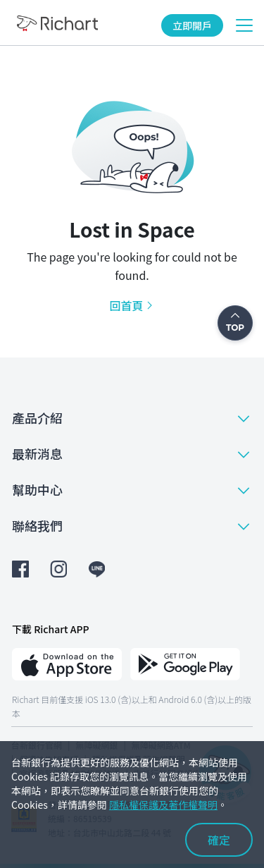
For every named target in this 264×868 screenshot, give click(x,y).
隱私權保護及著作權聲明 (163, 805)
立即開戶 (192, 25)
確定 (219, 840)
